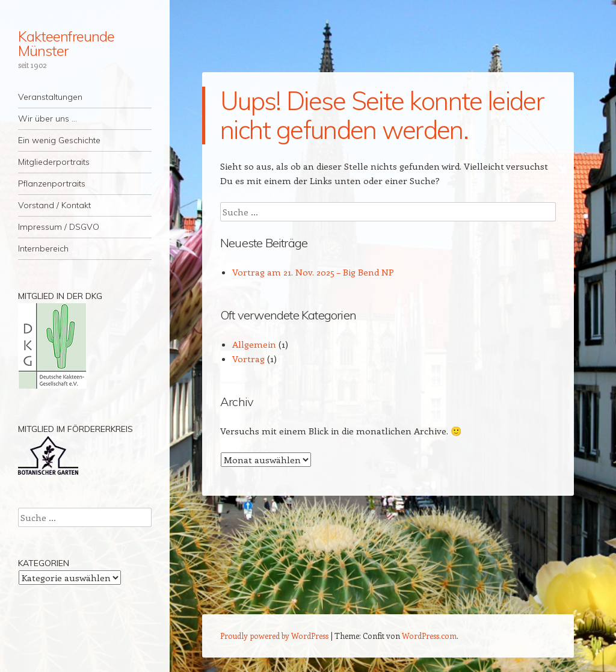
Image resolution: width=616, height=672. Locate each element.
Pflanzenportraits (52, 183)
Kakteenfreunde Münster (66, 43)
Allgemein (254, 344)
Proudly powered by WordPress (274, 636)
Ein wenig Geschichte (59, 140)
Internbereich (43, 248)
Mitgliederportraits (54, 162)
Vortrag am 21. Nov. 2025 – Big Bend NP (313, 272)
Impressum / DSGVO (59, 227)
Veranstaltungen (50, 97)
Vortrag (248, 359)
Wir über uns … (48, 119)
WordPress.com (429, 636)
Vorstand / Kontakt (54, 205)
